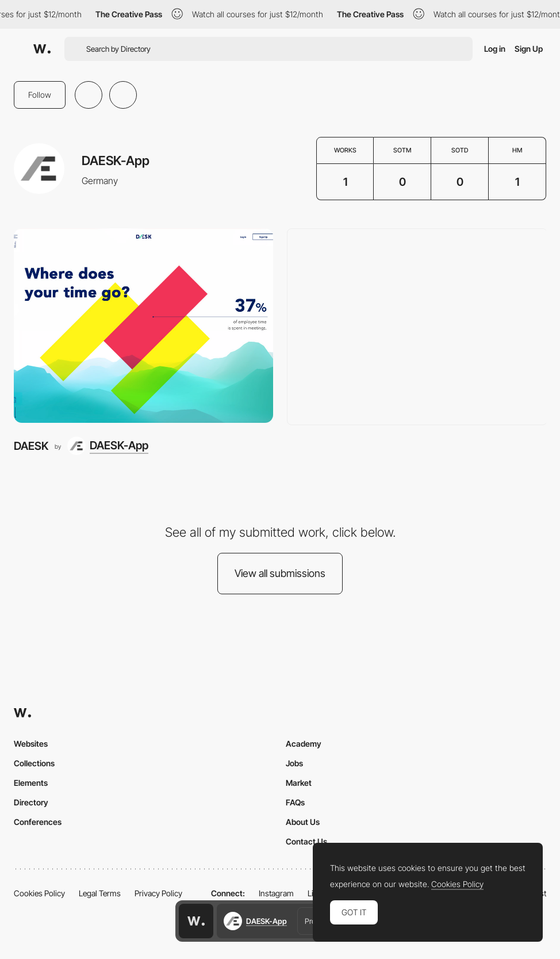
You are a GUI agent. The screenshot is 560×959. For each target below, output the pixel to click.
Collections (34, 763)
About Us (303, 822)
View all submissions (280, 573)
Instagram (276, 893)
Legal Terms (100, 893)
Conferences (38, 822)
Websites (31, 744)
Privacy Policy (158, 893)
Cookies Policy (39, 893)
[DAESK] (143, 326)
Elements (31, 783)
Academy (304, 744)
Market (299, 783)
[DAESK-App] (108, 446)
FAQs (295, 802)
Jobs (294, 763)
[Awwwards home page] (196, 921)
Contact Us (306, 841)
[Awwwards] (42, 49)
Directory (31, 802)
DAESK (31, 446)
